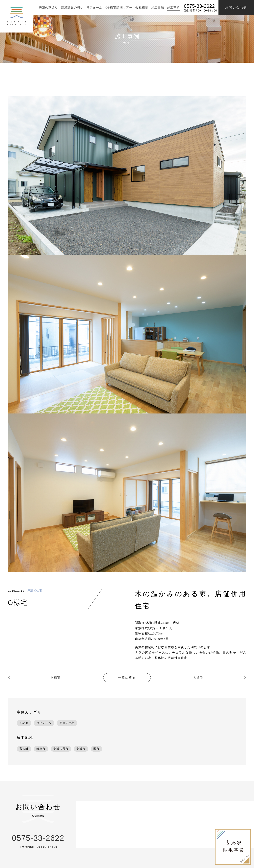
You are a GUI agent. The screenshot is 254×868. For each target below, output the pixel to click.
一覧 (127, 678)
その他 (24, 723)
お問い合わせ (236, 7)
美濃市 (81, 749)
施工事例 (173, 8)
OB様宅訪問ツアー (119, 8)
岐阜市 (41, 749)
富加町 (24, 749)
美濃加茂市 (61, 749)
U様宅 (198, 677)
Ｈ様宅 (56, 677)
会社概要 (141, 8)
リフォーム (94, 8)
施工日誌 (157, 8)
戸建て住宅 (35, 591)
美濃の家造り (48, 8)
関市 (96, 749)
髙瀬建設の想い (72, 8)
